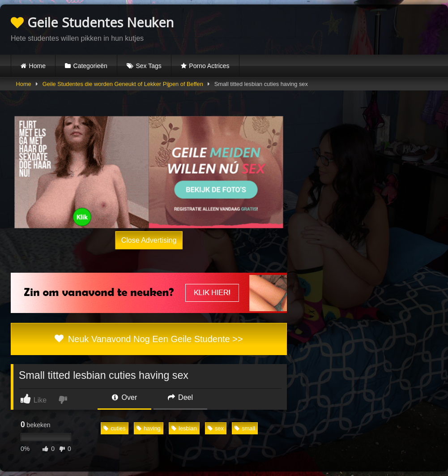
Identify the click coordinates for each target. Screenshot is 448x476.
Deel (180, 397)
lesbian (184, 428)
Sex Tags (148, 66)
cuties (114, 428)
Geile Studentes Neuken (92, 22)
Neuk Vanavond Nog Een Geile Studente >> (149, 339)
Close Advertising (149, 240)
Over (124, 397)
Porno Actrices (209, 66)
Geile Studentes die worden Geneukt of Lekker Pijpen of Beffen (123, 84)
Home (37, 66)
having (149, 428)
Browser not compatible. (333, 28)
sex (216, 428)
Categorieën (90, 66)
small (245, 428)
